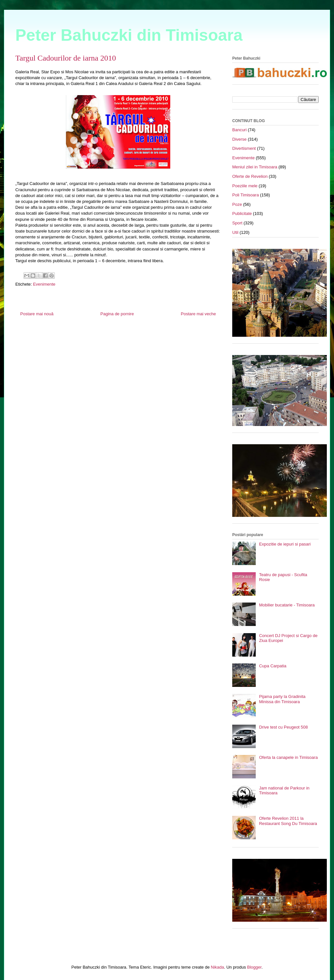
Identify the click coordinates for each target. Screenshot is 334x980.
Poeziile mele (245, 186)
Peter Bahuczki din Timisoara (129, 35)
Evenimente (44, 284)
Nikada (217, 967)
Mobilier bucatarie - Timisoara (287, 605)
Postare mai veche (198, 314)
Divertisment (244, 148)
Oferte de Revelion (250, 176)
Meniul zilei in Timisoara (255, 167)
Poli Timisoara (246, 195)
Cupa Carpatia (273, 666)
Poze (237, 204)
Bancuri (239, 130)
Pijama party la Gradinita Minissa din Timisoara (282, 699)
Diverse (239, 139)
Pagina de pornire (117, 314)
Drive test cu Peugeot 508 (283, 727)
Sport (237, 223)
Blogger (254, 967)
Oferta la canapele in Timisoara (288, 757)
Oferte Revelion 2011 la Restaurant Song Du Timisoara (288, 821)
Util (235, 232)
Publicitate (242, 213)
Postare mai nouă (37, 314)
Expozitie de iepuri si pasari (285, 544)
